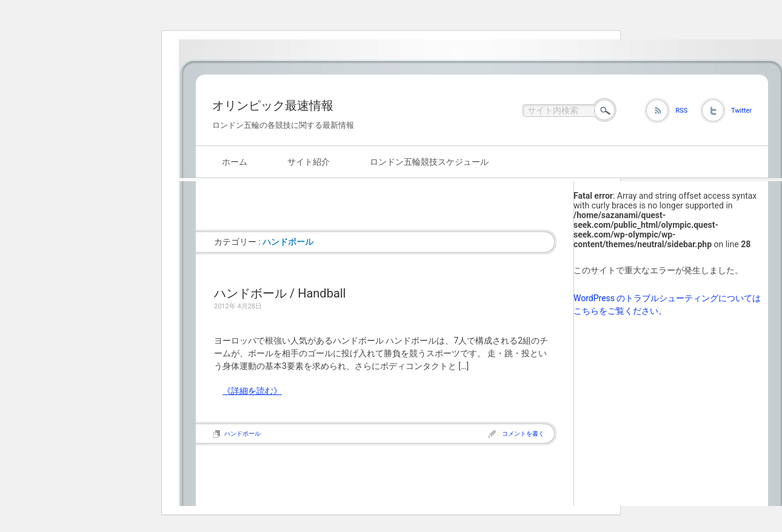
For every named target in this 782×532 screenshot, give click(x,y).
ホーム (235, 162)
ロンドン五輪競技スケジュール (429, 162)
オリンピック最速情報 (273, 105)
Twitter (741, 111)
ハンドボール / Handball (280, 293)
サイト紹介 (309, 162)
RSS (681, 111)
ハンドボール (242, 434)
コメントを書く (523, 434)
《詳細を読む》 (252, 391)
